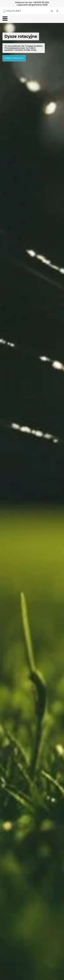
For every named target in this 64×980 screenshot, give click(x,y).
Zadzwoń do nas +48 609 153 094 (32, 2)
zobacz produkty (14, 58)
